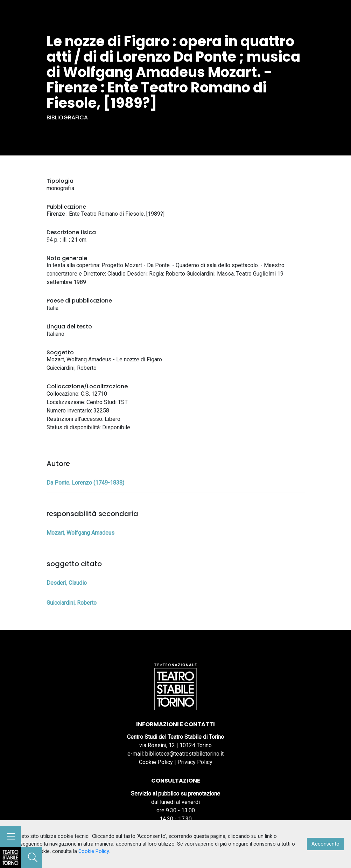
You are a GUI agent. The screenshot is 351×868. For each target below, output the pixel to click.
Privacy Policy (195, 762)
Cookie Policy (156, 762)
